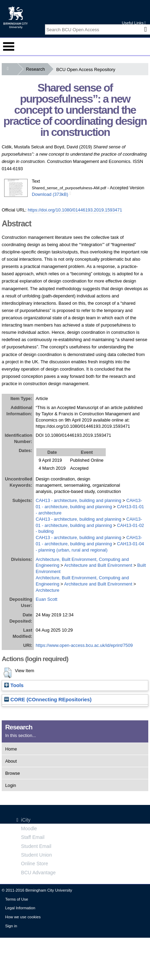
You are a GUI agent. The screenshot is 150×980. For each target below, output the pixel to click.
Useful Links (134, 23)
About (11, 761)
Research (37, 69)
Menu (9, 46)
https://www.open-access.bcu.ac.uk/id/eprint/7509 (84, 645)
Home (11, 749)
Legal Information (20, 908)
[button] (7, 673)
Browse (13, 773)
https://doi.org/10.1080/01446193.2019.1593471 (75, 210)
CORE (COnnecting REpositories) (48, 700)
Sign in (11, 926)
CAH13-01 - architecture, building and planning (89, 541)
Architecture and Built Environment (98, 565)
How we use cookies (23, 917)
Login (11, 785)
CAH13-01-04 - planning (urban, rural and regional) (90, 547)
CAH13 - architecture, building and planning (78, 500)
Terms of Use (17, 899)
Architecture (47, 590)
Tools (14, 685)
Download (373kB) (50, 194)
